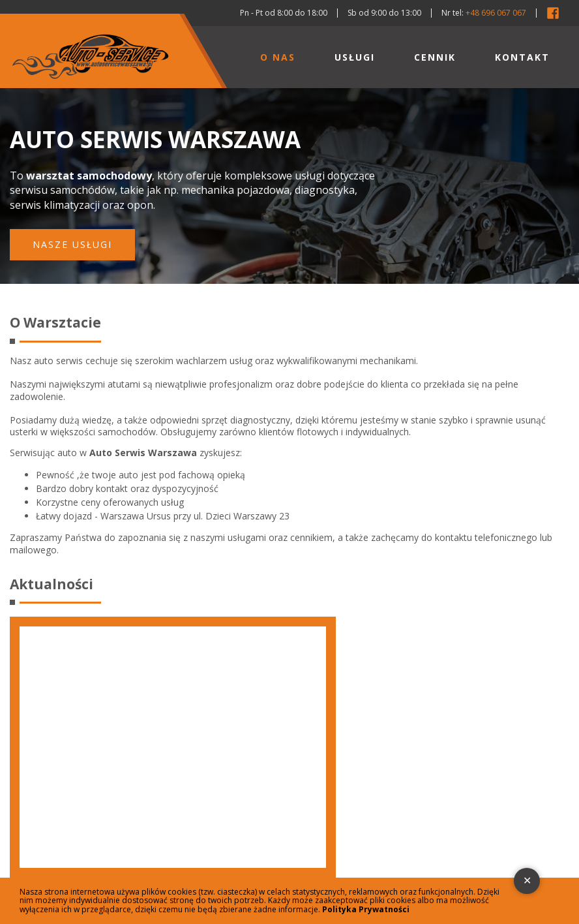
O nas (278, 57)
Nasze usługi (72, 244)
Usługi (355, 57)
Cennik (435, 57)
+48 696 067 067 (496, 13)
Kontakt (522, 57)
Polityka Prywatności (366, 909)
